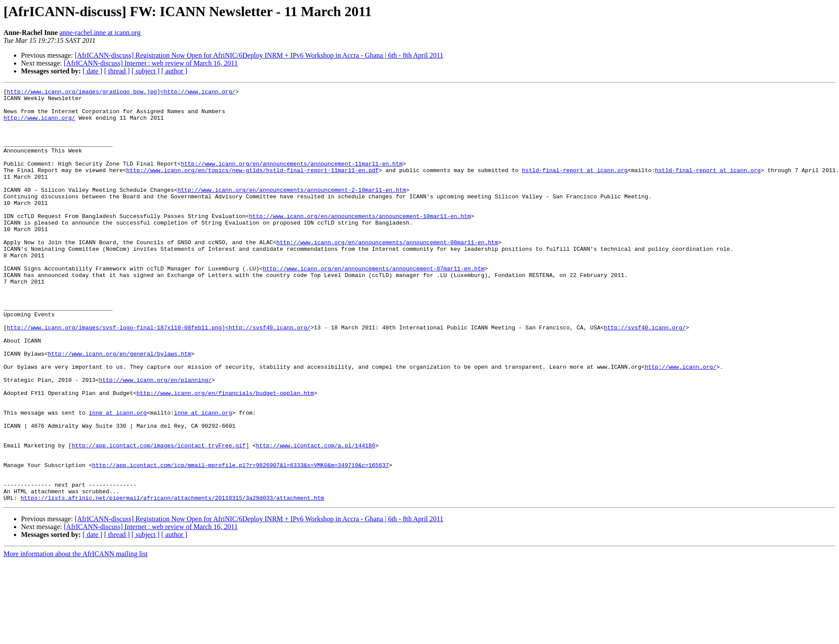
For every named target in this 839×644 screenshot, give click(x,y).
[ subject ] (146, 71)
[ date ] (92, 71)
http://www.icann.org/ (39, 124)
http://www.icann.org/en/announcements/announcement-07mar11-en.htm (374, 305)
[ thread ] (117, 71)
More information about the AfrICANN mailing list (76, 636)
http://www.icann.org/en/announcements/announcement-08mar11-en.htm (387, 274)
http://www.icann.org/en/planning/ (155, 439)
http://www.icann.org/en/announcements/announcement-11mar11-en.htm (292, 179)
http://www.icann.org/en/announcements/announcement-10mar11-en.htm (360, 242)
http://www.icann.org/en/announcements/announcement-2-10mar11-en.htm (292, 211)
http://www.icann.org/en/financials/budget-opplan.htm (225, 454)
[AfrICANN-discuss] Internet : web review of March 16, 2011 (151, 63)
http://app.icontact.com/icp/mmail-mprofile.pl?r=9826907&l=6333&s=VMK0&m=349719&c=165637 (241, 541)
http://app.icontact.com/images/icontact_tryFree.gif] (160, 517)
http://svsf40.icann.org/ (645, 376)
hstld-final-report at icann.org (575, 187)
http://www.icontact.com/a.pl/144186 (315, 517)
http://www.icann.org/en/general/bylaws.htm (119, 407)
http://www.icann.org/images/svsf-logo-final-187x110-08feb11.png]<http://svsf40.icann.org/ (159, 376)
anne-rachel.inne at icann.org (100, 33)
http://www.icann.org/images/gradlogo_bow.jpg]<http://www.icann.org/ (121, 93)
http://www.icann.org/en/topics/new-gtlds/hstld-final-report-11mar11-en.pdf (252, 187)
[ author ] (174, 71)
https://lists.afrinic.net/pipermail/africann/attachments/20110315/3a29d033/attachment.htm (172, 580)
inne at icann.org (118, 478)
